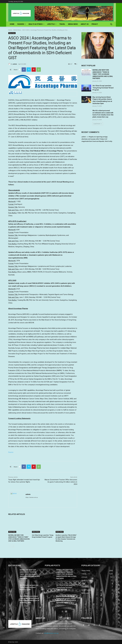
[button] (111, 24)
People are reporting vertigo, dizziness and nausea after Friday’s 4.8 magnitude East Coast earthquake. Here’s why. (97, 139)
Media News (17, 30)
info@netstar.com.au (51, 633)
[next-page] (13, 546)
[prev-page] (10, 546)
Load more (98, 124)
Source (11, 452)
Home (10, 30)
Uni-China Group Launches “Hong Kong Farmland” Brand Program (103, 88)
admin (15, 64)
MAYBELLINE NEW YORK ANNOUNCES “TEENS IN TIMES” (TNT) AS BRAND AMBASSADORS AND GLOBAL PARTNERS (103, 74)
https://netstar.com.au (32, 497)
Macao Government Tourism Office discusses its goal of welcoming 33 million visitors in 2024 (61, 482)
